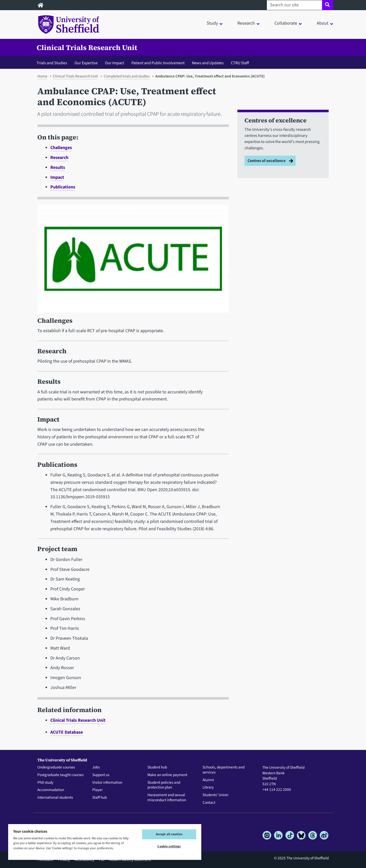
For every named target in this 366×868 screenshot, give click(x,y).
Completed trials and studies (127, 76)
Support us (101, 775)
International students (55, 798)
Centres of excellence (266, 161)
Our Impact (115, 63)
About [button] (323, 23)
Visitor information (107, 783)
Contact (209, 803)
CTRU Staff (240, 63)
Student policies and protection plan (164, 785)
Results (58, 167)
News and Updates (208, 63)
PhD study (45, 783)
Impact (57, 177)
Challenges (61, 148)
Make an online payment (167, 775)
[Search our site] (294, 5)
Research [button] (246, 23)
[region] (105, 842)
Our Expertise (86, 63)
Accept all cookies (169, 834)
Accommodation (51, 790)
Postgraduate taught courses (60, 775)
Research (59, 158)
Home (42, 76)
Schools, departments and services (224, 770)
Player (97, 790)
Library (208, 787)
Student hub (157, 767)
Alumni (208, 780)
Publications (63, 187)
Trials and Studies (52, 63)
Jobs (96, 767)
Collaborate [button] (286, 23)
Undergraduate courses (56, 767)
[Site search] (327, 5)
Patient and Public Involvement (158, 63)
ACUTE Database (67, 732)
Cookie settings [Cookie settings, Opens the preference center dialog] (169, 846)
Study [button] (212, 23)
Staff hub (100, 798)
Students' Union (215, 795)
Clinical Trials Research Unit (87, 47)
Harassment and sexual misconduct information (167, 798)
